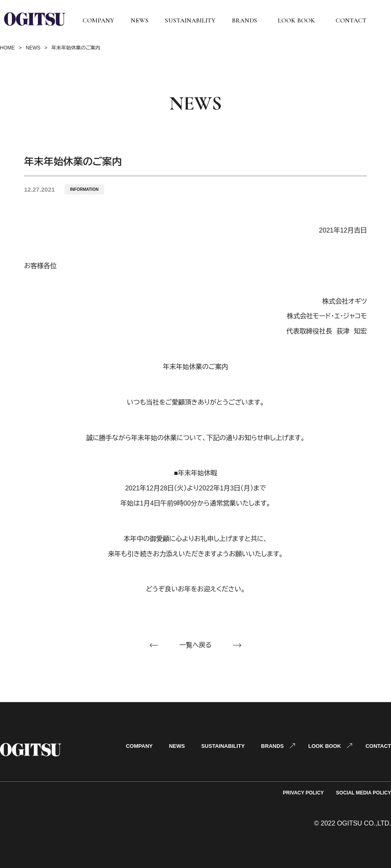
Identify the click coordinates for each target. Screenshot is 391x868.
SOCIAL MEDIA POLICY (363, 793)
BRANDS (244, 20)
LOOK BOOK (296, 20)
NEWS (140, 20)
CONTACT (351, 20)
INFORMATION (84, 189)
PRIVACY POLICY (303, 793)
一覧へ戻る (195, 645)
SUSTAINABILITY (190, 20)
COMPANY (98, 20)
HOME (7, 48)
